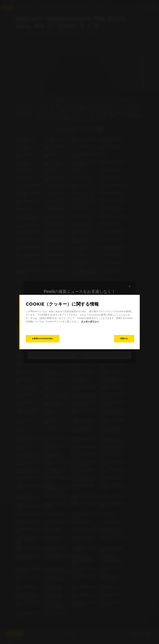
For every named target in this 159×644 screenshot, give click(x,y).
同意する (124, 339)
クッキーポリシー (90, 321)
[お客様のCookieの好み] (43, 339)
